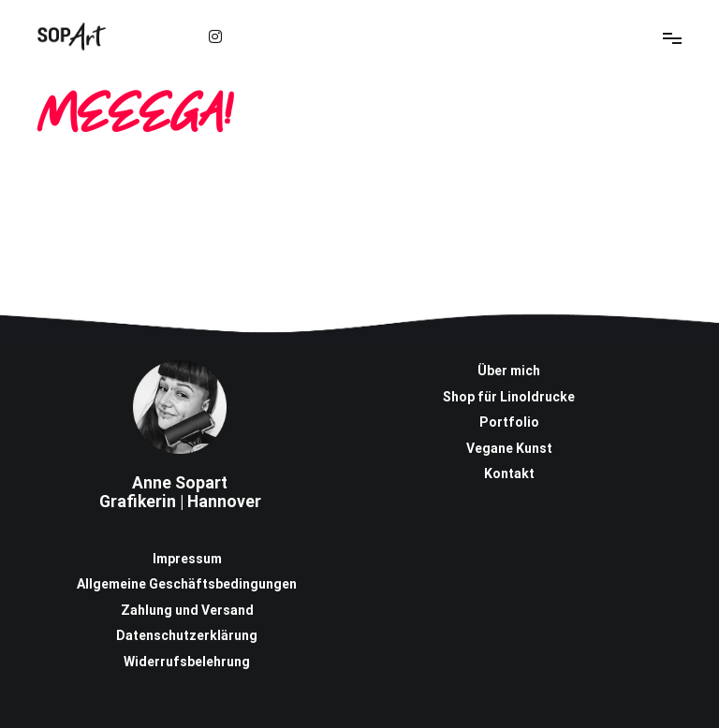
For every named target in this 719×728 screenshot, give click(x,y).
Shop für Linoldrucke (509, 397)
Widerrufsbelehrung (187, 662)
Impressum (187, 559)
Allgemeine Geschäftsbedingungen (187, 584)
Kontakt (509, 473)
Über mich (509, 371)
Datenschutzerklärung (187, 635)
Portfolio (509, 422)
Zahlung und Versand (187, 610)
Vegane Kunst (509, 448)
